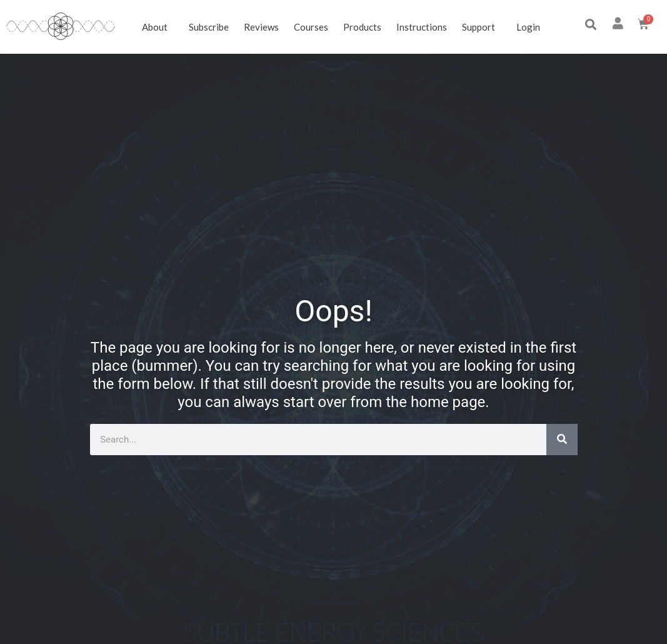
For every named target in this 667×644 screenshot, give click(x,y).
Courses (311, 27)
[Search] (562, 440)
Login (528, 27)
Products (362, 27)
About (158, 27)
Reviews (261, 27)
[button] (591, 25)
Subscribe (209, 27)
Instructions (422, 27)
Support (482, 27)
